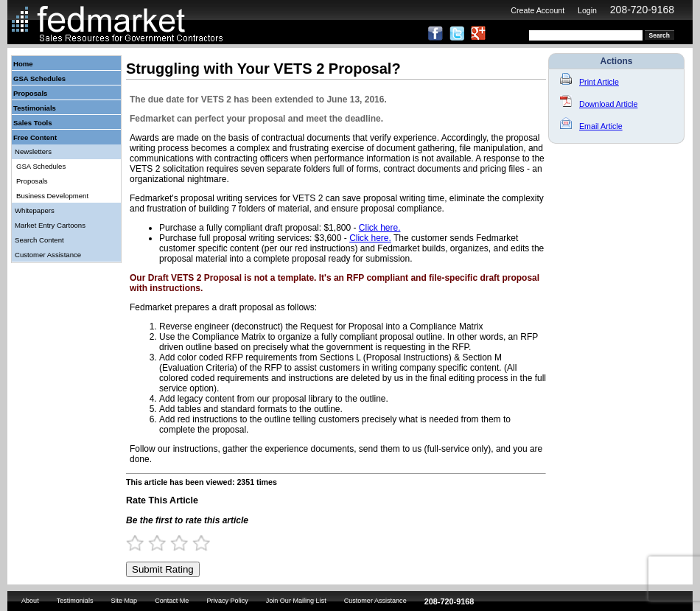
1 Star (141, 543)
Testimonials (35, 108)
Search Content (39, 240)
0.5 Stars (130, 543)
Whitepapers (35, 210)
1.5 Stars (153, 543)
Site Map (124, 601)
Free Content (35, 137)
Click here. (380, 228)
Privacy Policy (227, 601)
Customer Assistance (48, 255)
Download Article (599, 104)
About (30, 601)
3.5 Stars (197, 543)
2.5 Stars (175, 543)
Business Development (52, 196)
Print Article (589, 82)
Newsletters (33, 151)
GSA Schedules (39, 78)
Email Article (591, 126)
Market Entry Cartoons (50, 225)
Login (587, 10)
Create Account (538, 10)
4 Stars (208, 543)
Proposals (30, 93)
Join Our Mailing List (296, 601)
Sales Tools (33, 123)
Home (23, 64)
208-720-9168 (642, 10)
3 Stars (186, 543)
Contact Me (172, 601)
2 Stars (164, 543)
